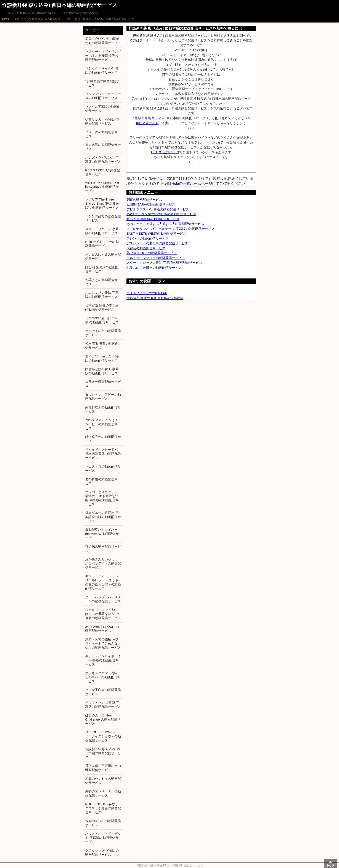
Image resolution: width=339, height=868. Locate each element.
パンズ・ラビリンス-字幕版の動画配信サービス (103, 160)
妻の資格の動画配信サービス (103, 481)
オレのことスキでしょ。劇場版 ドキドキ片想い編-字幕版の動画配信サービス (103, 498)
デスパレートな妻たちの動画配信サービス (157, 243)
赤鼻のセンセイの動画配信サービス (103, 781)
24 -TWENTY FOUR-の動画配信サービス (102, 629)
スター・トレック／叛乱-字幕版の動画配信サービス (164, 263)
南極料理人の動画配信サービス (103, 409)
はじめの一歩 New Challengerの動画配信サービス (103, 719)
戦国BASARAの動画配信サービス (151, 204)
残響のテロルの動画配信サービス (103, 823)
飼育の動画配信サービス (144, 200)
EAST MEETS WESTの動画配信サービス (156, 233)
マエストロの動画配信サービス (103, 468)
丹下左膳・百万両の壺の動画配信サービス (103, 768)
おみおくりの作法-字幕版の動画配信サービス (102, 295)
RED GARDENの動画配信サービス (102, 172)
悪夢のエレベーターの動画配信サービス (103, 793)
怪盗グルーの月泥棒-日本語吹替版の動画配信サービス (103, 517)
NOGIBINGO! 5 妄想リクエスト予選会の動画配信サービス (103, 808)
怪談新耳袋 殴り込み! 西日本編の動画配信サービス (105, 19)
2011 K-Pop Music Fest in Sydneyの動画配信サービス (102, 187)
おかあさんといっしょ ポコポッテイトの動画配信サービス (103, 563)
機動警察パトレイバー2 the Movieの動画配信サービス (102, 534)
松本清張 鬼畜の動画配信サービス (102, 346)
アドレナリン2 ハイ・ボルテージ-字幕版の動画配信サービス (171, 229)
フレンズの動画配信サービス (148, 238)
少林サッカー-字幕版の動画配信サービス (102, 121)
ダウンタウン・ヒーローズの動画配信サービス (103, 96)
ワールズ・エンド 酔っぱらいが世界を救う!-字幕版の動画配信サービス (103, 614)
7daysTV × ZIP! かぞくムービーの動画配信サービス (103, 424)
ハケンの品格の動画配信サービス (103, 218)
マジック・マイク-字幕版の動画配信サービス (102, 70)
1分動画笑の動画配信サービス (102, 83)
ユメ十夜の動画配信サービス (103, 134)
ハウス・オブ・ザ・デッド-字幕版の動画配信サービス (103, 838)
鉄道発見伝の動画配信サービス (103, 439)
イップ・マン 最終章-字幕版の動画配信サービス (103, 705)
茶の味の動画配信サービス (103, 549)
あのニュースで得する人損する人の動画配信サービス (165, 224)
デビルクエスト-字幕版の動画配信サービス (158, 209)
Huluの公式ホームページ (192, 183)
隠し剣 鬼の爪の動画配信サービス (102, 269)
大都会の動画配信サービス (146, 248)
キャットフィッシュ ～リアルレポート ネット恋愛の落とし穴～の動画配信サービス (103, 582)
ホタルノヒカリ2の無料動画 (147, 293)
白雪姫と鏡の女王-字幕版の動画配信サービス (102, 371)
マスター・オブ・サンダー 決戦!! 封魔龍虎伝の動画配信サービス (103, 56)
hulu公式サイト (147, 123)
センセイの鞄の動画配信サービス (103, 333)
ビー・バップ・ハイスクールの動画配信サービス (103, 599)
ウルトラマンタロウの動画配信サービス (156, 258)
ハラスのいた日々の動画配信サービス (154, 268)
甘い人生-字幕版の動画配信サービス (153, 219)
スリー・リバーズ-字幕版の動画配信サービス (102, 231)
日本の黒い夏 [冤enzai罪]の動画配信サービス (102, 320)
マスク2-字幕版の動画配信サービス (103, 109)
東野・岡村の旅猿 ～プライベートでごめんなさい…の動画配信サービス (103, 643)
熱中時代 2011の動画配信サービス (152, 253)
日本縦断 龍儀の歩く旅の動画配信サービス (102, 307)
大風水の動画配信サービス (103, 384)
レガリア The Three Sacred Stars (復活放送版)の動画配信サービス (102, 203)
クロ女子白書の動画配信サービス (103, 692)
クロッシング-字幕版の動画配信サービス (102, 852)
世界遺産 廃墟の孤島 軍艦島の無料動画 (155, 298)
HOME (6, 19)
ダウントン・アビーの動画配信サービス (103, 397)
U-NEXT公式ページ (165, 152)
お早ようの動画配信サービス (103, 282)
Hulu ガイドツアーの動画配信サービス (102, 244)
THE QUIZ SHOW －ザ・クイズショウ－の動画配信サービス (103, 736)
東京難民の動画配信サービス (103, 147)
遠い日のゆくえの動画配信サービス (103, 256)
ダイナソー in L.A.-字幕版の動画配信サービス (102, 358)
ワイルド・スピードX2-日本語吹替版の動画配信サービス (103, 454)
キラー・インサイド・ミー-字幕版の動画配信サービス (103, 660)
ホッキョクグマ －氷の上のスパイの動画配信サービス (103, 677)
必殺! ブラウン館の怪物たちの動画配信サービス (42, 19)
